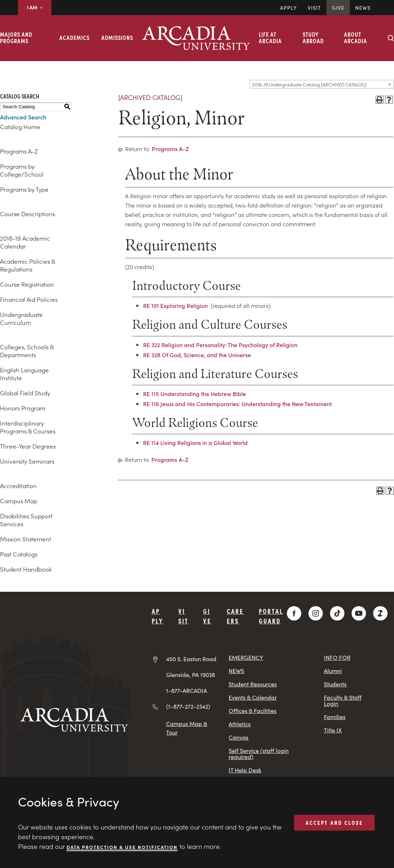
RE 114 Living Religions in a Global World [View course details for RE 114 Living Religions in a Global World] (195, 442)
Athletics (240, 724)
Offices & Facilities (253, 711)
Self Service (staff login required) (259, 754)
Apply (288, 8)
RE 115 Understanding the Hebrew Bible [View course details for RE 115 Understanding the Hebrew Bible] (194, 394)
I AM (35, 7)
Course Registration (27, 284)
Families (335, 717)
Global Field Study (25, 393)
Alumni (333, 671)
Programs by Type (24, 189)
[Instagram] (316, 613)
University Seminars (27, 461)
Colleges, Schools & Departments (27, 351)
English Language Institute (24, 374)
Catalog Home (20, 127)
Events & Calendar (253, 697)
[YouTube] (359, 613)
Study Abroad (313, 37)
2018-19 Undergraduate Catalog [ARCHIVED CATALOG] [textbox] (309, 84)
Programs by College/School (22, 170)
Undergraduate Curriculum (21, 318)
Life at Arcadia (270, 37)
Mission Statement (26, 539)
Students (335, 684)
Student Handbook (26, 569)
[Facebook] (294, 613)
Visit (314, 8)
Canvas (239, 737)
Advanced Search (23, 117)
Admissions (117, 37)
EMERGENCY (246, 657)
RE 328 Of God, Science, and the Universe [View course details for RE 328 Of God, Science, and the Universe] (197, 355)
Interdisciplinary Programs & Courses (28, 427)
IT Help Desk (245, 770)
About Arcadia (356, 37)
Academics (74, 37)
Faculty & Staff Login (343, 700)
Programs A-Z (19, 151)
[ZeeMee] (380, 613)
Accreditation (18, 486)
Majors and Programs (16, 37)
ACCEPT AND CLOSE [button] (334, 822)
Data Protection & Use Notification (122, 847)
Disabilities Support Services (26, 520)
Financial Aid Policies (29, 299)
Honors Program (23, 408)
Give (338, 8)
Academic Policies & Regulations (28, 265)
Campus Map (19, 501)
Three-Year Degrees (28, 446)
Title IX (333, 730)
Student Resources (253, 684)
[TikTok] (337, 613)
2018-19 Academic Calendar (25, 242)
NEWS (236, 671)
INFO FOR (337, 657)
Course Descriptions (28, 214)
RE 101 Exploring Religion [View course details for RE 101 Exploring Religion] (175, 305)
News (363, 8)
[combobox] (322, 84)
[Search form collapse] (391, 38)
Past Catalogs (19, 554)
